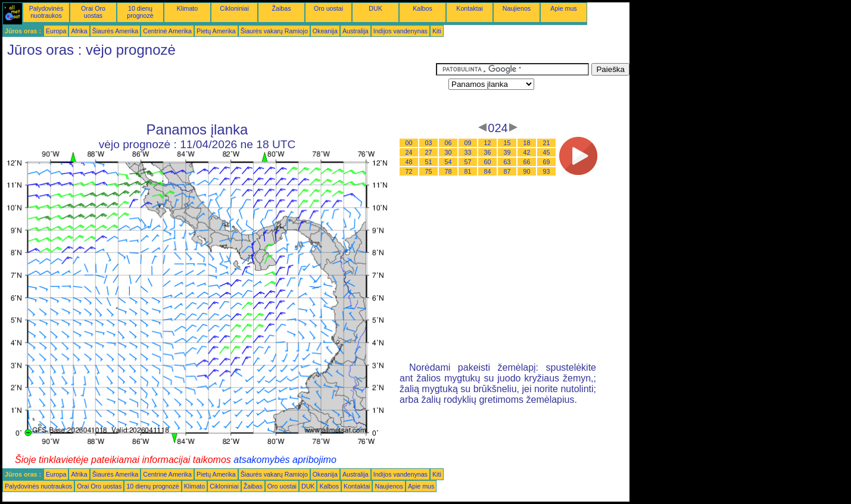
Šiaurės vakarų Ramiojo (274, 31)
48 (409, 162)
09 (468, 143)
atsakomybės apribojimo (285, 460)
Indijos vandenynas (400, 31)
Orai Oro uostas (93, 12)
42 (527, 152)
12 (488, 143)
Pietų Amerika (216, 31)
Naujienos (517, 8)
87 (507, 171)
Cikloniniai (234, 8)
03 (429, 143)
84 (488, 171)
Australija (356, 31)
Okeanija (325, 31)
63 (507, 162)
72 (409, 171)
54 (448, 162)
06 (448, 143)
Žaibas (282, 8)
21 (547, 143)
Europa (56, 31)
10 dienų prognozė (140, 12)
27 (429, 152)
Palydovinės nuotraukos (46, 12)
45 (547, 152)
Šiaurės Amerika (116, 31)
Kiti (437, 31)
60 (488, 162)
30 (448, 152)
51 (429, 162)
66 (527, 162)
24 (409, 152)
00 (409, 143)
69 (547, 162)
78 (448, 171)
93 (547, 171)
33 (468, 152)
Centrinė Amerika (167, 31)
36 (488, 152)
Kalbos (423, 8)
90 (527, 171)
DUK (375, 8)
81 (468, 171)
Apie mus (563, 8)
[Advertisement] (219, 90)
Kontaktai (469, 8)
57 (468, 162)
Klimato (188, 8)
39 (507, 152)
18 (527, 143)
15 (507, 143)
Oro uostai (328, 8)
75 (429, 171)
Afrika (79, 31)
